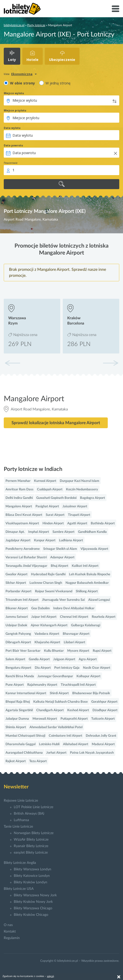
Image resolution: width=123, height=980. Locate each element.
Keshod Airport (78, 710)
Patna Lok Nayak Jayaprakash (92, 753)
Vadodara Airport (47, 634)
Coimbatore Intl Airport (65, 736)
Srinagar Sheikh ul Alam (60, 549)
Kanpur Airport (45, 540)
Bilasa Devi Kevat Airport (24, 515)
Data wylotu (12, 128)
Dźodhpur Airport (105, 710)
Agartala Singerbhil (19, 710)
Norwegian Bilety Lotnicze (34, 833)
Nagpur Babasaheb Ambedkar (87, 583)
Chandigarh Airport (50, 710)
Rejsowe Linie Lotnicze (21, 801)
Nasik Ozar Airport (97, 668)
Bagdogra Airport (92, 498)
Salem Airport (15, 659)
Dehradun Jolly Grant (101, 736)
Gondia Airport (39, 659)
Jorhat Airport (56, 753)
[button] (110, 363)
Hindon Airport (53, 523)
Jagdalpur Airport (18, 540)
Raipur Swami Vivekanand (54, 591)
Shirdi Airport (59, 693)
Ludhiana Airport (71, 540)
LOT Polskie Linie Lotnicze (33, 807)
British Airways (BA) (29, 814)
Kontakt (10, 932)
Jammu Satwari (17, 617)
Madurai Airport (103, 744)
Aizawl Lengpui (99, 600)
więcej (50, 976)
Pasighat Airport (47, 506)
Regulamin (12, 938)
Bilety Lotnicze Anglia (20, 863)
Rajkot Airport (16, 761)
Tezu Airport (38, 761)
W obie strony (22, 83)
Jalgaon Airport (64, 659)
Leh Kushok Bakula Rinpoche (90, 574)
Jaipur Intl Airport (44, 617)
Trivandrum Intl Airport (22, 600)
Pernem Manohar (18, 481)
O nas (8, 925)
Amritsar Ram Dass (19, 490)
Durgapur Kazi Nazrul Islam (79, 481)
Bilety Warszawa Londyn (32, 869)
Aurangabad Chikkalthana (24, 753)
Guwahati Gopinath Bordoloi (56, 498)
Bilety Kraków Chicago (31, 915)
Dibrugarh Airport (18, 642)
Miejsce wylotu (14, 93)
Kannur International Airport (26, 693)
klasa (7, 74)
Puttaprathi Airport (74, 719)
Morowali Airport (45, 719)
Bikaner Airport (17, 608)
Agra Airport (88, 659)
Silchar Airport (16, 583)
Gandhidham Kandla (92, 532)
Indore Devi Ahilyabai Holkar (74, 608)
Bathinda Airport (103, 523)
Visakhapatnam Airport (22, 523)
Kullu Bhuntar (54, 651)
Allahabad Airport (76, 744)
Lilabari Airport (74, 642)
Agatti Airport (77, 523)
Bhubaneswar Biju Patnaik (91, 693)
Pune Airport (15, 685)
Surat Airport (55, 515)
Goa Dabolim (40, 608)
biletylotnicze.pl (14, 25)
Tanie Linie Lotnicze (18, 827)
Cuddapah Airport (50, 490)
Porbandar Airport (18, 591)
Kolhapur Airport (88, 676)
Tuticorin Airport (103, 719)
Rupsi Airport (102, 651)
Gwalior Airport (16, 574)
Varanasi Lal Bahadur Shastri (26, 557)
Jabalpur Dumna (17, 719)
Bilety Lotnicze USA (19, 889)
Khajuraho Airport (47, 642)
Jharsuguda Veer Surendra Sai (63, 600)
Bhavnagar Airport (76, 634)
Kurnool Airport (45, 481)
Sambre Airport (63, 532)
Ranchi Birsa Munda (20, 676)
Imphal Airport (39, 532)
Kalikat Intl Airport (85, 566)
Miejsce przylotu (15, 110)
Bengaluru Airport (18, 668)
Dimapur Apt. (15, 532)
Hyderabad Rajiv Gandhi (48, 574)
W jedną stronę (58, 83)
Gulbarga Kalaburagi (86, 625)
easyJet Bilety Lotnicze (31, 853)
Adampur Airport (62, 557)
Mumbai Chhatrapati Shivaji (25, 736)
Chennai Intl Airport (74, 617)
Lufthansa (21, 820)
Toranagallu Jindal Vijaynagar (26, 566)
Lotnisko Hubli (49, 744)
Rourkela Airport (104, 617)
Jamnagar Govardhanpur (55, 676)
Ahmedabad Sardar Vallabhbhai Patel (56, 727)
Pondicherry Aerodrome (23, 549)
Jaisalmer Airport (75, 506)
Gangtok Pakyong (18, 634)
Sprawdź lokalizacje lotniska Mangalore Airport (56, 423)
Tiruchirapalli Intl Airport (78, 685)
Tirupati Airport (79, 515)
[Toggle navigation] (115, 9)
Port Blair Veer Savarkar (23, 651)
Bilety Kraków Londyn (30, 882)
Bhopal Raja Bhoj (18, 702)
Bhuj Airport (59, 566)
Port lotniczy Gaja (67, 668)
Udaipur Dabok (16, 625)
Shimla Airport (16, 727)
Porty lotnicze (36, 25)
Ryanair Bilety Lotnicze (31, 846)
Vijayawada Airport (94, 549)
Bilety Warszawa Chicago (33, 908)
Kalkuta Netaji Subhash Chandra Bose (60, 702)
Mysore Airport (78, 651)
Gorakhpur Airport (104, 702)
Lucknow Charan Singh (46, 583)
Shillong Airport (87, 591)
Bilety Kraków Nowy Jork (33, 902)
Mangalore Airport (19, 506)
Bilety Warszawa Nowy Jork (35, 895)
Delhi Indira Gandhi (19, 498)
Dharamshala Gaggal (20, 744)
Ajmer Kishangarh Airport (49, 625)
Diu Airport (43, 668)
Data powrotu (13, 145)
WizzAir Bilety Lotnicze (31, 840)
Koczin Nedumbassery (82, 490)
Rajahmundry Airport (42, 685)
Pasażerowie (11, 163)
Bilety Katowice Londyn (32, 876)
